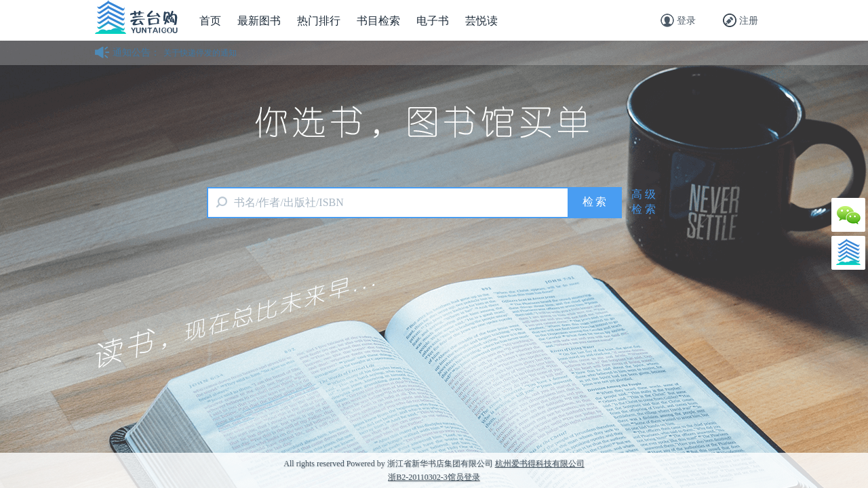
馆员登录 (464, 477)
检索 (595, 202)
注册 (741, 20)
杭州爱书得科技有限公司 (540, 464)
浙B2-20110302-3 (418, 477)
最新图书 (259, 21)
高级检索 (645, 202)
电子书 (433, 21)
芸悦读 (481, 21)
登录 (678, 20)
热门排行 (319, 21)
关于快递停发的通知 (200, 53)
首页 (210, 21)
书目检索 (378, 21)
